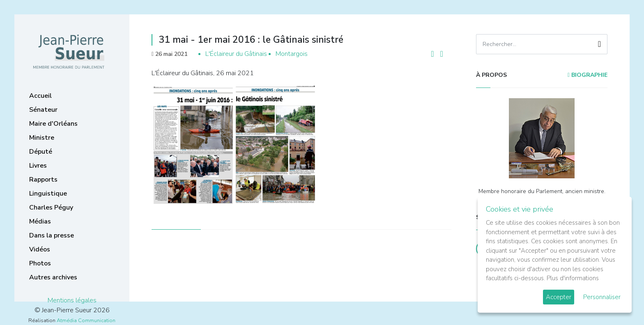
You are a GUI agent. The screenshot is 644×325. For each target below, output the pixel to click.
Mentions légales (72, 300)
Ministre (42, 138)
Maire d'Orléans (53, 124)
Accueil (40, 96)
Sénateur (43, 110)
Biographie (588, 75)
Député (41, 152)
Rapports (43, 180)
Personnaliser (602, 297)
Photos (40, 263)
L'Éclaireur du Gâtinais (236, 54)
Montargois (292, 54)
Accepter (559, 297)
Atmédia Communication (86, 320)
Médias (40, 221)
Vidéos (40, 249)
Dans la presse (52, 235)
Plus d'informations (573, 278)
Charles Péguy (51, 207)
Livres (38, 166)
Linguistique (48, 194)
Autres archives (53, 277)
